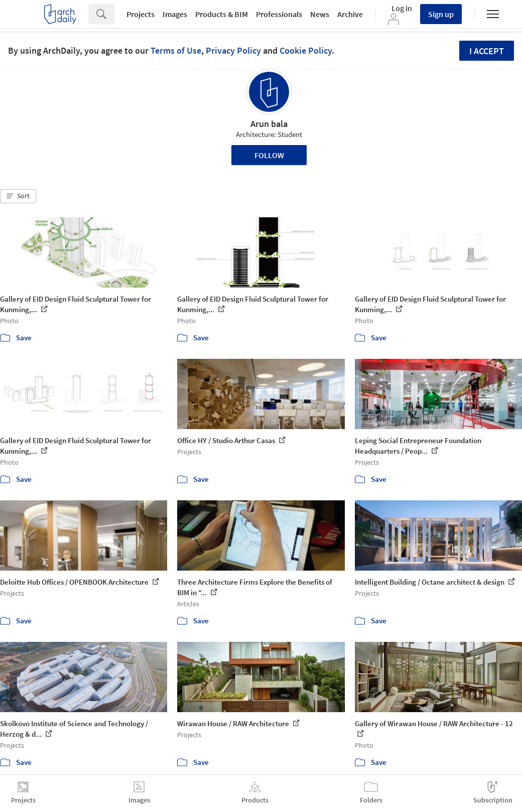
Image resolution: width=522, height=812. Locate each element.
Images (175, 14)
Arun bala (269, 124)
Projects (141, 14)
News (320, 14)
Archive (350, 14)
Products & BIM (222, 14)
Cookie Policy (306, 50)
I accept (487, 51)
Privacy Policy (233, 50)
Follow (269, 155)
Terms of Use (176, 50)
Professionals (279, 14)
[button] (18, 196)
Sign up (441, 14)
